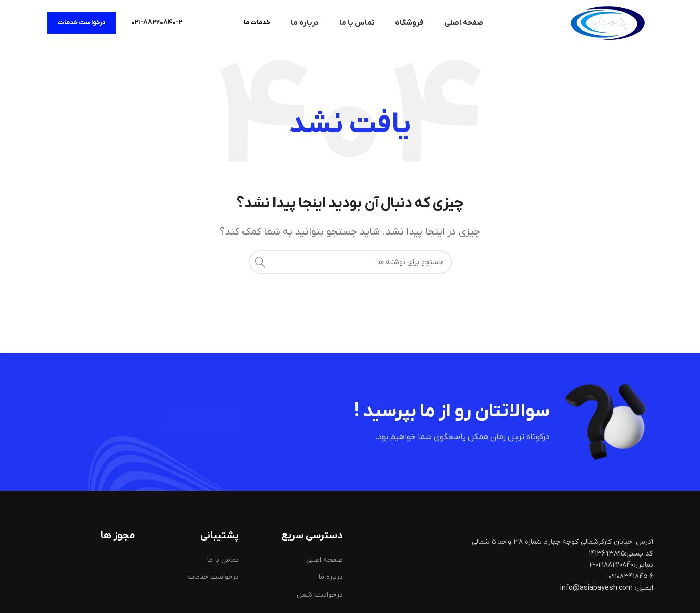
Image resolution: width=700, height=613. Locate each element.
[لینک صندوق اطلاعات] (157, 23)
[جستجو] (350, 262)
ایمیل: (644, 588)
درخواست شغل (320, 595)
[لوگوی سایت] (607, 23)
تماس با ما (223, 560)
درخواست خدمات (82, 23)
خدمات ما (257, 23)
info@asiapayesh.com (597, 588)
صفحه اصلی (324, 560)
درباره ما (331, 577)
